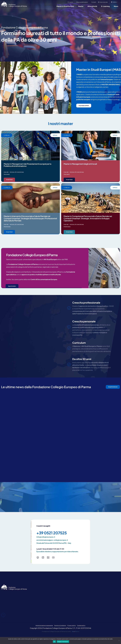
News (116, 6)
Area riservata (104, 2)
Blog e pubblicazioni (82, 2)
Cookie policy (81, 625)
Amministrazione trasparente (44, 625)
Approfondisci (12, 286)
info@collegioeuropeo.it (46, 537)
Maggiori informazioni (63, 642)
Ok (54, 642)
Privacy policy (72, 625)
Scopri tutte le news (113, 387)
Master (81, 6)
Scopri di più (9, 180)
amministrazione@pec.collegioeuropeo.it (52, 540)
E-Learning (105, 6)
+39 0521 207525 (52, 533)
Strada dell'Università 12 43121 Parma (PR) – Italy (54, 543)
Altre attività (92, 6)
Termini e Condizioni (60, 625)
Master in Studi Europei (65, 6)
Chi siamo (70, 2)
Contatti (94, 2)
